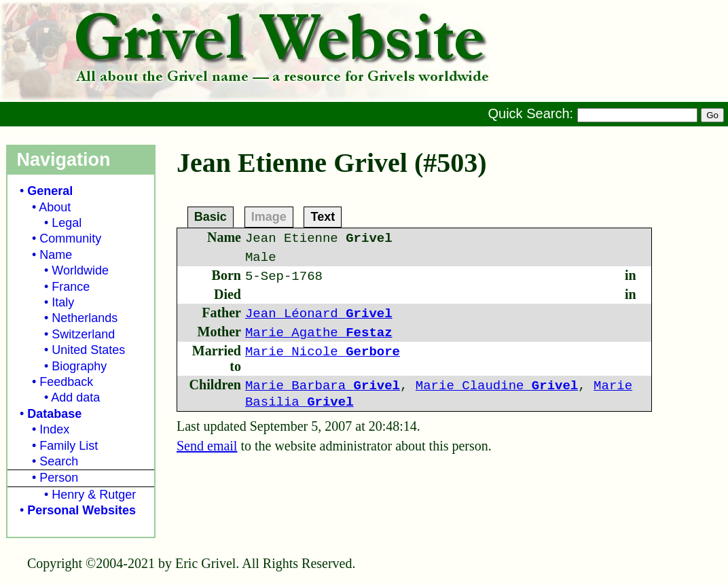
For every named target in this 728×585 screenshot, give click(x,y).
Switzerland (83, 334)
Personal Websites (81, 510)
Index (54, 429)
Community (70, 238)
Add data (75, 397)
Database (54, 414)
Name (56, 255)
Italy (63, 302)
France (71, 287)
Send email (207, 446)
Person (59, 478)
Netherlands (85, 318)
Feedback (66, 382)
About (55, 207)
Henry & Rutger (94, 495)
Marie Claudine (497, 386)
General (50, 191)
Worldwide (80, 270)
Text (323, 216)
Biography (79, 366)
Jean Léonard (319, 314)
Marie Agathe (319, 333)
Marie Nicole (323, 352)
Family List (69, 446)
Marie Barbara (323, 386)
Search (59, 461)
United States (88, 350)
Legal (67, 223)
